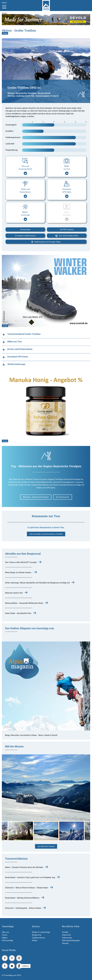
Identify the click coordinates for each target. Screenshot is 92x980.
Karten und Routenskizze (25, 193)
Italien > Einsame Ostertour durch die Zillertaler (24, 867)
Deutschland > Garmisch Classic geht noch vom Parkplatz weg (30, 877)
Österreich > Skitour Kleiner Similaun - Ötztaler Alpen (27, 888)
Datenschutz (67, 938)
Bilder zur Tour (67, 170)
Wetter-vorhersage (25, 216)
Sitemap (65, 943)
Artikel (35, 940)
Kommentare (25, 229)
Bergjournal (37, 935)
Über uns (5, 932)
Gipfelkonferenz (38, 938)
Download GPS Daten (67, 193)
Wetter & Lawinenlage (41, 932)
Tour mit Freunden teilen (67, 236)
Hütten (5, 938)
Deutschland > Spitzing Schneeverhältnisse (22, 898)
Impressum (66, 935)
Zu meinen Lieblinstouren (25, 236)
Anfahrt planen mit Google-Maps (46, 242)
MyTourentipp (7, 940)
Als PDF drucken (67, 229)
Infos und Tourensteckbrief (25, 170)
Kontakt (65, 932)
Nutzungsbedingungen (71, 940)
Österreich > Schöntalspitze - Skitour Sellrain (23, 908)
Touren (5, 935)
